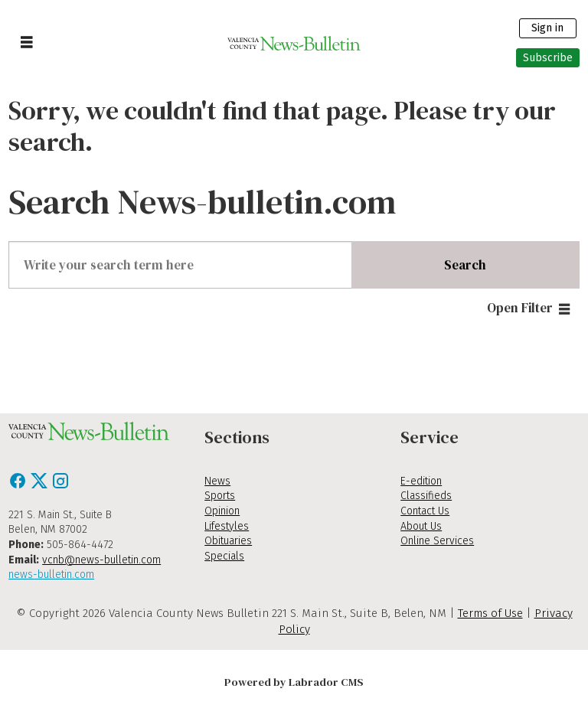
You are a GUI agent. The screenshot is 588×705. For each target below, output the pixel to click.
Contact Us (425, 511)
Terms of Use (490, 613)
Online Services (437, 541)
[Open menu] (27, 43)
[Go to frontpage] (294, 43)
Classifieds (426, 496)
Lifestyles (227, 526)
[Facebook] (19, 485)
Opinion (222, 511)
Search (465, 265)
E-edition (421, 481)
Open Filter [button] (520, 308)
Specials (224, 556)
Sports (220, 496)
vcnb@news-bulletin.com (101, 560)
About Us (421, 526)
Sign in (547, 28)
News (217, 481)
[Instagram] (60, 485)
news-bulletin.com (51, 574)
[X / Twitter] (41, 485)
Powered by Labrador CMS (294, 682)
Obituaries (228, 541)
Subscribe (548, 58)
